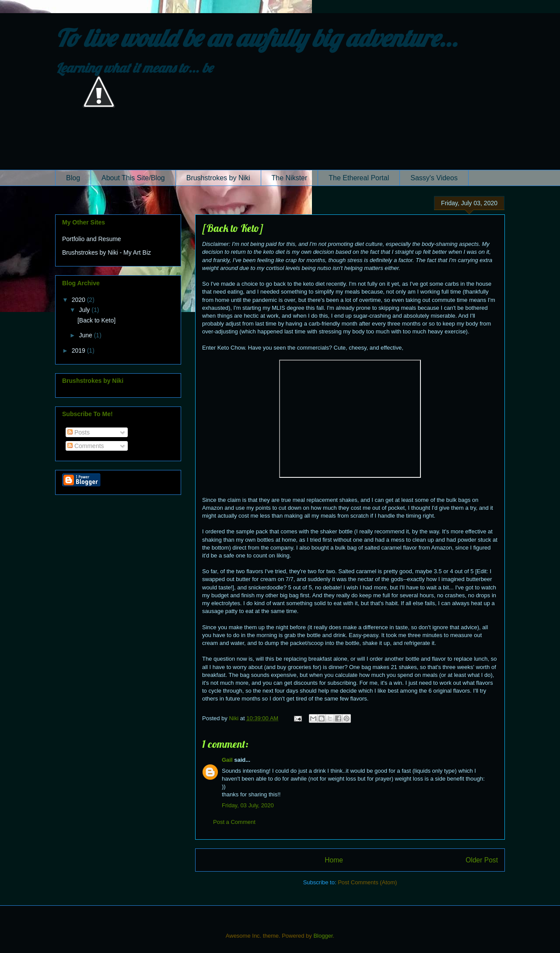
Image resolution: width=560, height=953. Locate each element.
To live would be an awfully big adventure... (256, 38)
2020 (79, 300)
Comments (86, 446)
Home (334, 860)
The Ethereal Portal (359, 178)
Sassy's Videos (434, 178)
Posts (79, 432)
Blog (73, 178)
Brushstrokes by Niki (218, 178)
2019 (79, 350)
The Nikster (290, 178)
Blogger (323, 936)
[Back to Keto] (96, 320)
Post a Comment (234, 822)
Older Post (482, 860)
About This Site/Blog (133, 178)
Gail (227, 760)
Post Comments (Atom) (367, 882)
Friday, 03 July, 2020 (248, 805)
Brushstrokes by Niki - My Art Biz (107, 252)
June (86, 335)
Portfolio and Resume (92, 239)
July (85, 310)
